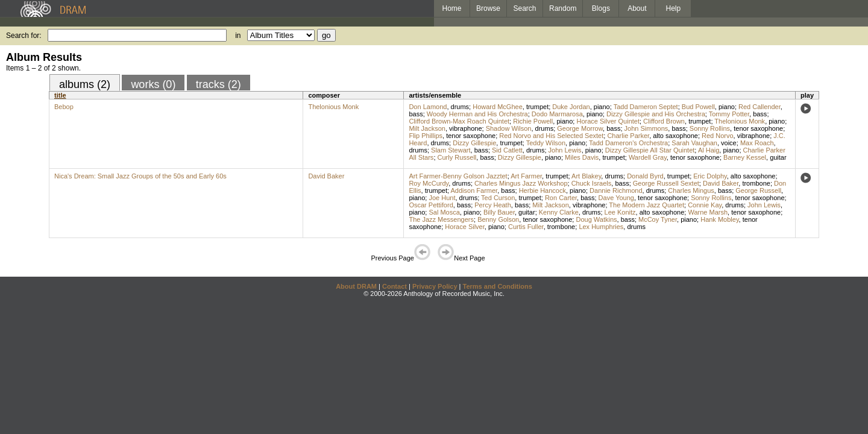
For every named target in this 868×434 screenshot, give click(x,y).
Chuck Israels (592, 183)
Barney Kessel (745, 157)
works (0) (153, 84)
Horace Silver (464, 227)
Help (674, 8)
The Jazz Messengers (441, 219)
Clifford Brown (664, 121)
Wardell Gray (648, 157)
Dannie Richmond (616, 190)
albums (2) (85, 84)
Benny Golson (498, 219)
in (238, 36)
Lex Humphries (601, 227)
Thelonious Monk (333, 107)
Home (451, 8)
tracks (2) (219, 84)
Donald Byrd (645, 176)
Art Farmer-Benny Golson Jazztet (458, 176)
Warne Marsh (708, 212)
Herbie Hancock (542, 190)
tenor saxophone (758, 128)
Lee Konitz (620, 212)
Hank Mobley (719, 219)
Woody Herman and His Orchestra (477, 114)
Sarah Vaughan (694, 143)
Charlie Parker (628, 136)
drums (460, 107)
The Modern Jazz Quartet (646, 205)
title (60, 95)
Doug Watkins (596, 219)
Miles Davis (582, 157)
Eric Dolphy (710, 176)
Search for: (24, 36)
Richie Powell (533, 121)
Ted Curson (498, 198)
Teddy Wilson (546, 143)
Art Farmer (526, 176)
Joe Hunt (442, 198)
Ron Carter (561, 198)
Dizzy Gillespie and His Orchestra (656, 114)
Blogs (601, 8)
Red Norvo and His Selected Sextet (551, 136)
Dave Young (616, 198)
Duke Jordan (571, 107)
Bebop (64, 107)
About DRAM (356, 286)
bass (416, 114)
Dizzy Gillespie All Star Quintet (650, 150)
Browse (488, 8)
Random (563, 8)
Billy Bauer (499, 212)
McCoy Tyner (658, 219)
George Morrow (580, 128)
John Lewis (565, 150)
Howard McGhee (498, 107)
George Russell (758, 190)
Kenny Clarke (559, 212)
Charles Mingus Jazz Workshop (521, 183)
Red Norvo (718, 136)
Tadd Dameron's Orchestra (628, 143)
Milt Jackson (427, 128)
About (637, 8)
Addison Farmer (474, 190)
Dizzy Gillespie (474, 143)
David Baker (326, 176)
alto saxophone (675, 136)
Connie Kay (705, 205)
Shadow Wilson (509, 128)
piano (602, 107)
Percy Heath (493, 205)
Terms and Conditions (498, 286)
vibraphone (465, 128)
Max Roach (757, 143)
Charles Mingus (691, 190)
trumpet (537, 107)
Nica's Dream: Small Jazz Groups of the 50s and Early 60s (140, 176)
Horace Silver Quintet (608, 121)
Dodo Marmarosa (557, 114)
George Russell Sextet (666, 183)
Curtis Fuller (526, 227)
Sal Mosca (444, 212)
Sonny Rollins (710, 128)
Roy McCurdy (429, 183)
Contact (395, 286)
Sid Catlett (507, 150)
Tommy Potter (729, 114)
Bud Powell (698, 107)
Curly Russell (457, 157)
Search (525, 8)
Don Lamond (428, 107)
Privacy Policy (435, 286)
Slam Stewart (451, 150)
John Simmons (646, 128)
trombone (756, 183)
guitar (778, 157)
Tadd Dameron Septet (646, 107)
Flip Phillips (426, 136)
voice (729, 143)
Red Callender (759, 107)
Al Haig (709, 150)
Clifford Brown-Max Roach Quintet (459, 121)
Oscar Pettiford (431, 205)
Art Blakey (586, 176)
